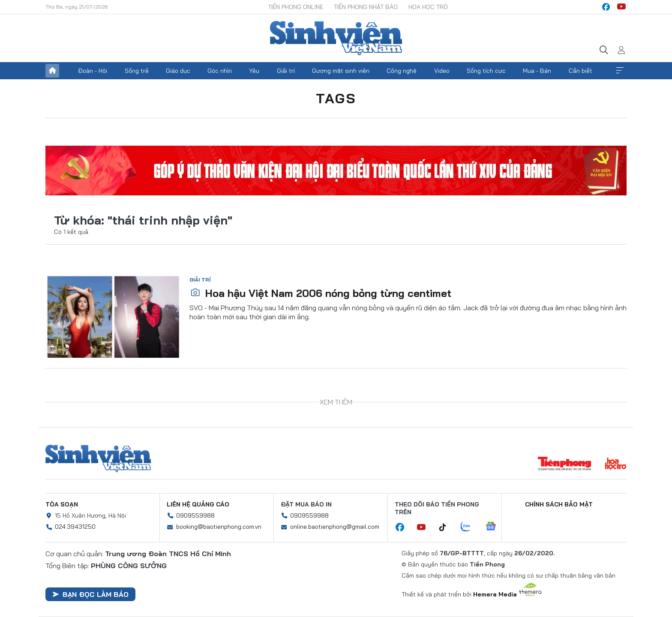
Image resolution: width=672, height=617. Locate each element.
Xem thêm (620, 71)
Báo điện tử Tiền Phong (336, 38)
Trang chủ (52, 71)
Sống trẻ (137, 71)
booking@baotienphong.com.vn (219, 527)
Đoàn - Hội (93, 71)
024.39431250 (75, 527)
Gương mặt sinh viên (341, 71)
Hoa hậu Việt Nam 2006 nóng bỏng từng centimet (321, 293)
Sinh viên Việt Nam (98, 458)
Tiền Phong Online (295, 7)
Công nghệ (402, 71)
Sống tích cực (486, 71)
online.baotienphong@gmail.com (335, 527)
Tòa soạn (62, 504)
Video (442, 71)
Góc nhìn (220, 71)
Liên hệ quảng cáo (198, 504)
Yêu (254, 71)
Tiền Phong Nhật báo (366, 7)
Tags (336, 98)
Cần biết (580, 71)
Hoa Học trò (428, 7)
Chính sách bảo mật (559, 504)
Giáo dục (178, 71)
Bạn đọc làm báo (90, 594)
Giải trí (286, 71)
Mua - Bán (537, 71)
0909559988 (195, 515)
